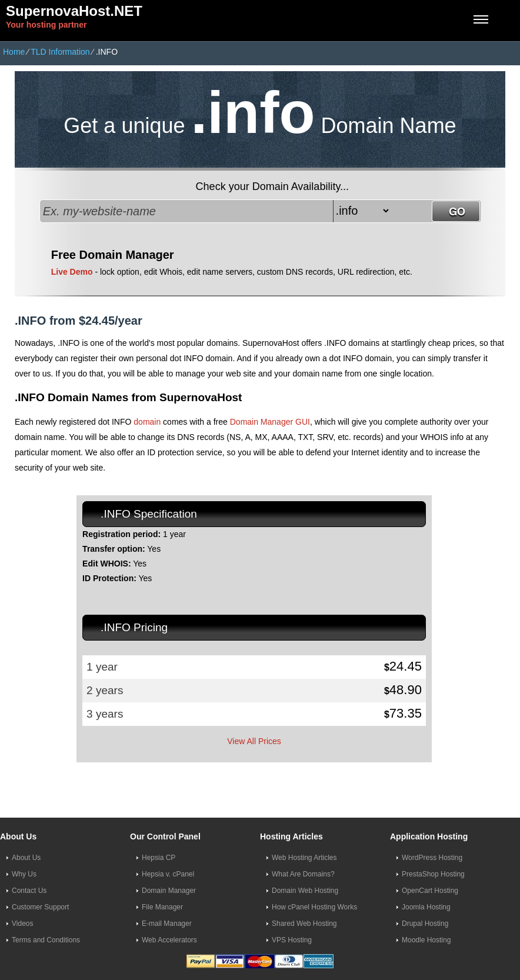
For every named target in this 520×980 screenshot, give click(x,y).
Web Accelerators (169, 940)
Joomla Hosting (426, 907)
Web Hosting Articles (304, 858)
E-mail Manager (167, 924)
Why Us (24, 874)
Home (14, 52)
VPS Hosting (292, 940)
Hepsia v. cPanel (168, 874)
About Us (26, 858)
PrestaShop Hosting (433, 874)
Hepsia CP (159, 858)
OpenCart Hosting (430, 891)
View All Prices (254, 741)
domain (147, 422)
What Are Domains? (303, 874)
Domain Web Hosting (305, 891)
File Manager (162, 907)
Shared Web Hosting (304, 924)
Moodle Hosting (426, 940)
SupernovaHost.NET (74, 11)
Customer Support (40, 907)
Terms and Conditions (46, 940)
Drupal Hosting (425, 924)
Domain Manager (169, 891)
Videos (22, 924)
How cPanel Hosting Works (314, 907)
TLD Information (60, 52)
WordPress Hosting (432, 858)
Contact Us (29, 891)
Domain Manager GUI (270, 422)
